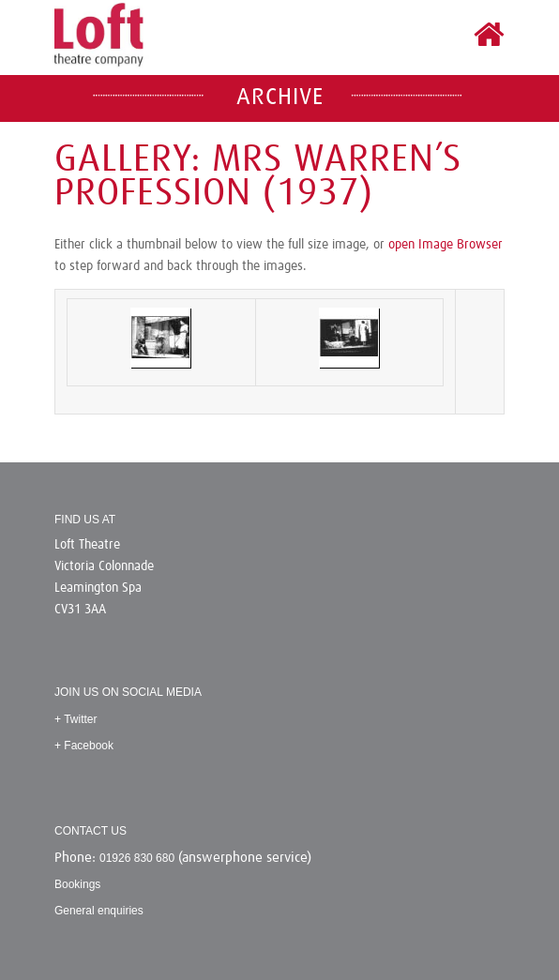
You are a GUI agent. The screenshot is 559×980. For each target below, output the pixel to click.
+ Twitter (76, 719)
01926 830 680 (137, 858)
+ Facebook (84, 746)
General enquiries (99, 911)
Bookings (77, 884)
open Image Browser (446, 245)
